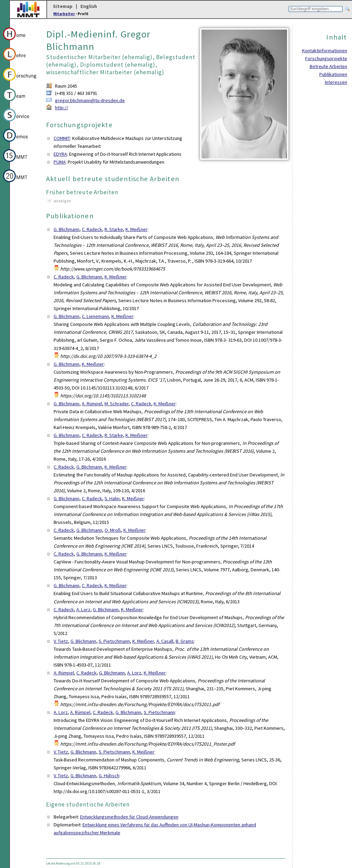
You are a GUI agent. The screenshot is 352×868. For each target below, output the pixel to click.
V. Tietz (61, 641)
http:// (62, 108)
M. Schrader (117, 404)
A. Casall (165, 641)
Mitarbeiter (64, 14)
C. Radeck (92, 229)
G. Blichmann (67, 229)
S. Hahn (112, 498)
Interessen (336, 82)
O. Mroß (113, 530)
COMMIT (62, 138)
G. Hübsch (109, 776)
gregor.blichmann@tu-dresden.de (90, 100)
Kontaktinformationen (325, 51)
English (89, 6)
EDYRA (60, 154)
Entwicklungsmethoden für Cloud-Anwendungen (129, 817)
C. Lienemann (95, 316)
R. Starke (114, 229)
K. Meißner (136, 229)
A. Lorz (83, 609)
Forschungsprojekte (326, 58)
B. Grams (185, 641)
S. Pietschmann (114, 641)
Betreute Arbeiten (328, 66)
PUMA (60, 162)
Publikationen (333, 74)
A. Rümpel (92, 404)
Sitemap (63, 6)
